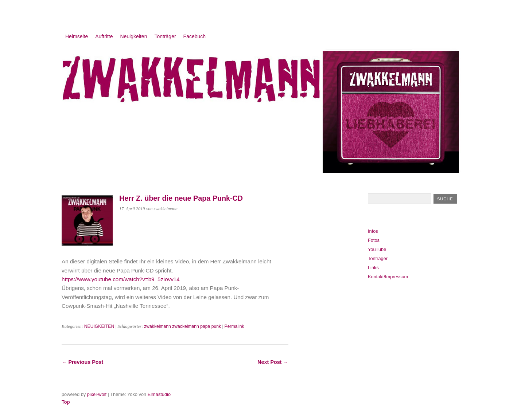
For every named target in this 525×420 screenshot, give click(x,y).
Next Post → (273, 362)
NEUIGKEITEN (99, 326)
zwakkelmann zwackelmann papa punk (182, 326)
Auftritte (104, 36)
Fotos (374, 240)
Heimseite (77, 36)
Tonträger (165, 36)
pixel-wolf (97, 394)
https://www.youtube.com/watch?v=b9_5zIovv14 (121, 279)
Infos (373, 231)
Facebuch (195, 36)
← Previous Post (82, 362)
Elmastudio (159, 394)
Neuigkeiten (134, 36)
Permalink (234, 326)
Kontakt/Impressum (388, 277)
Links (373, 268)
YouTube (377, 249)
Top (66, 402)
